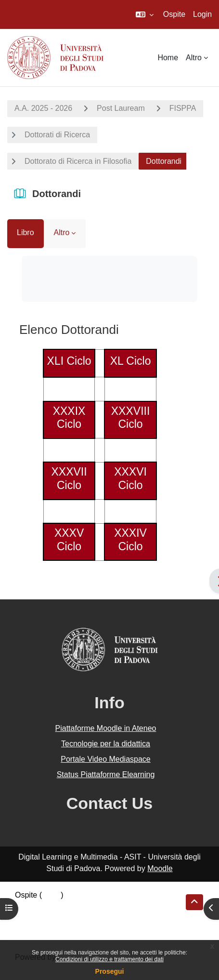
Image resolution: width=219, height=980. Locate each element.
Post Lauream (121, 108)
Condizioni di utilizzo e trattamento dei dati (109, 959)
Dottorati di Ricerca (57, 135)
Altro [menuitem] (194, 58)
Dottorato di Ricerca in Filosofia (78, 161)
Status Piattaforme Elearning (106, 775)
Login (202, 14)
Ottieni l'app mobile (48, 930)
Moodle (160, 868)
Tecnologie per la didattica (106, 744)
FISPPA (183, 108)
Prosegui (110, 971)
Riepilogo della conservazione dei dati (80, 907)
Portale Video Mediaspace (106, 759)
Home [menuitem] (168, 58)
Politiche (29, 918)
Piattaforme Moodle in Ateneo (106, 728)
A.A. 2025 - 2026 (43, 108)
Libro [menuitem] (26, 232)
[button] (145, 14)
